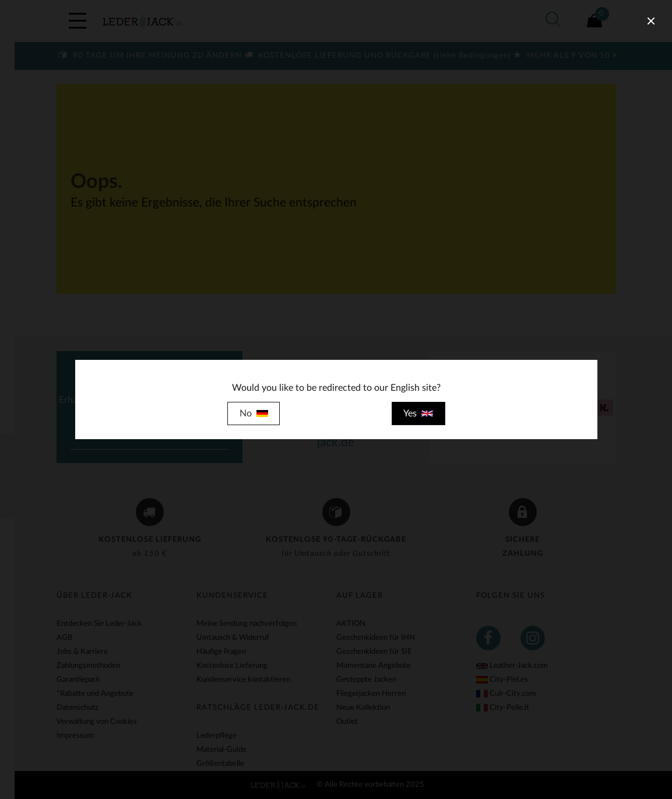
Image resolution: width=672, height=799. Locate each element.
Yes (418, 413)
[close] (651, 21)
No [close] (254, 413)
